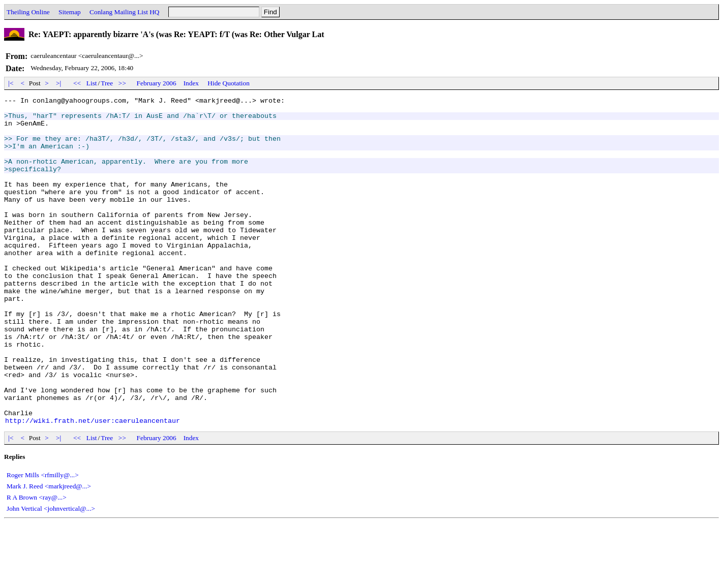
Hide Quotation (229, 83)
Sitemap (70, 12)
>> (123, 83)
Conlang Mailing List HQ (124, 12)
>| (59, 83)
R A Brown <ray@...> (37, 563)
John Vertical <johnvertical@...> (51, 574)
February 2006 (157, 83)
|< (11, 83)
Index (191, 83)
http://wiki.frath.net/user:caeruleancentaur (93, 486)
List (92, 83)
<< (77, 83)
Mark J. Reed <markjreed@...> (49, 552)
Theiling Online (28, 12)
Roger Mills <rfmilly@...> (43, 540)
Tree (107, 83)
